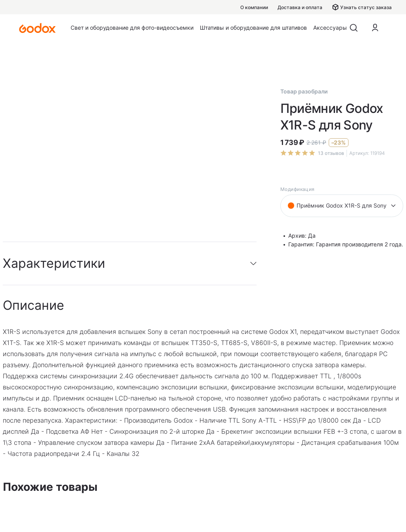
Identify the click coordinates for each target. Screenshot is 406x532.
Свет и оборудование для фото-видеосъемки (132, 28)
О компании (254, 7)
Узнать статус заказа (362, 7)
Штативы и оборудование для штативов (253, 28)
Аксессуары (330, 28)
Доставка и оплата (300, 7)
